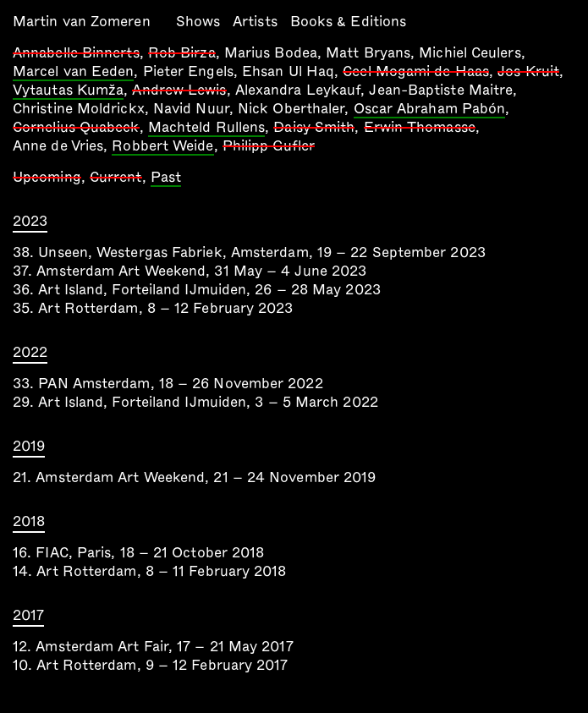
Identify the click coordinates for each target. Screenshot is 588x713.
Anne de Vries (58, 146)
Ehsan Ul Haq (288, 71)
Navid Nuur (191, 109)
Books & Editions (348, 22)
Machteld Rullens (206, 129)
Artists (255, 22)
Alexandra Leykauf (298, 90)
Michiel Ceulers (470, 53)
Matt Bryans (368, 53)
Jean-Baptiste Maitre (441, 90)
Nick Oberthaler (291, 109)
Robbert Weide (162, 147)
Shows (198, 22)
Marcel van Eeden (73, 73)
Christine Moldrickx (79, 109)
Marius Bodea (271, 53)
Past (166, 178)
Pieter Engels (188, 71)
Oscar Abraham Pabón (430, 110)
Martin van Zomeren (82, 22)
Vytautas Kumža (68, 91)
